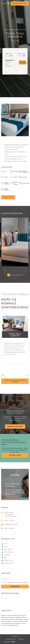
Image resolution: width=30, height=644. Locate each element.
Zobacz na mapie (9, 528)
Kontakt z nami (15, 455)
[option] (20, 643)
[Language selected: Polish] (23, 642)
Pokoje (6, 546)
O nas (6, 544)
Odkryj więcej (15, 41)
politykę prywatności (14, 582)
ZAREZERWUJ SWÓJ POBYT (20, 3)
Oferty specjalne (9, 552)
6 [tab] (21, 275)
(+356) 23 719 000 (9, 520)
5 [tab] (19, 275)
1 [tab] (9, 275)
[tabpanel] (15, 242)
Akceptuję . (15, 582)
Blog (5, 557)
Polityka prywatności (11, 639)
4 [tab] (16, 275)
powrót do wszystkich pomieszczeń (15, 30)
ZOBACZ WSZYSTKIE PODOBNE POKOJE (15, 381)
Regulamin (22, 639)
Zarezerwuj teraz (9, 563)
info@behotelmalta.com (11, 524)
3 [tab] (14, 275)
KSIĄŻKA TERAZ (8, 197)
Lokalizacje (7, 555)
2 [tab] (11, 275)
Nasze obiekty (8, 549)
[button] (10, 64)
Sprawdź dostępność (23, 62)
